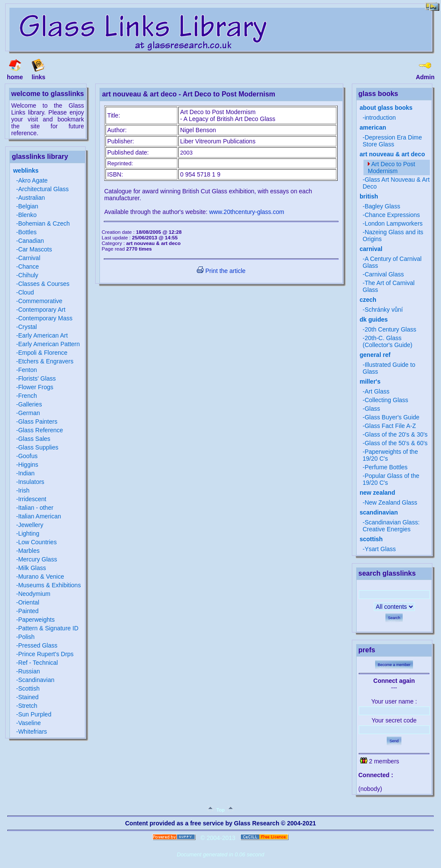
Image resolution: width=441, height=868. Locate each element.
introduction (380, 118)
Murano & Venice (41, 577)
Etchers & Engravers (46, 361)
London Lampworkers (394, 223)
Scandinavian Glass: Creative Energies (391, 526)
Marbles (29, 551)
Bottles (27, 232)
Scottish (29, 688)
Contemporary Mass (45, 318)
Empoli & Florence (43, 353)
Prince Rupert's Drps (46, 654)
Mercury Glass (37, 559)
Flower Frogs (36, 387)
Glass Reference (40, 430)
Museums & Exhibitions (50, 585)
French (28, 396)
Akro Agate (33, 180)
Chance (28, 267)
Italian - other (36, 508)
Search (394, 618)
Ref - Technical (38, 663)
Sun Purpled (35, 714)
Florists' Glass (37, 378)
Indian (26, 473)
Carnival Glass (384, 274)
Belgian (28, 206)
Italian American (40, 516)
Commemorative (40, 301)
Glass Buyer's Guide (392, 417)
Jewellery (31, 525)
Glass (373, 409)
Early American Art (43, 335)
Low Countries (37, 542)
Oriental (29, 602)
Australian (31, 198)
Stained (28, 697)
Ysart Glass (380, 549)
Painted (28, 611)
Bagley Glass (382, 206)
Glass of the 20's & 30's (396, 434)
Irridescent (32, 499)
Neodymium (34, 594)
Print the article (221, 271)
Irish (24, 490)
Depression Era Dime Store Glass (392, 141)
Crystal (28, 327)
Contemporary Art (42, 310)
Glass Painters (38, 422)
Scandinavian (36, 680)
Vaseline (30, 723)
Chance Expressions (392, 215)
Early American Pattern (49, 344)
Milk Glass (32, 568)
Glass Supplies (38, 447)
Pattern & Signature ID (48, 628)
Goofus (28, 456)
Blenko (27, 215)
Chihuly (28, 275)
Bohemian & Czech (44, 223)
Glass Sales (34, 439)
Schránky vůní (384, 310)
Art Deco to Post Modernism (391, 167)
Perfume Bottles (386, 467)
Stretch (28, 706)
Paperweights (36, 620)
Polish (26, 637)
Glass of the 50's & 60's (396, 443)
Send (394, 741)
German (29, 413)
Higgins (28, 465)
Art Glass (377, 391)
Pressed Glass (38, 645)
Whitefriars (33, 732)
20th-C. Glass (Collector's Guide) (388, 341)
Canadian (31, 241)
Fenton (28, 370)
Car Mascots (35, 249)
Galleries (30, 404)
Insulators (31, 482)
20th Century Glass (391, 329)
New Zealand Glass (391, 502)
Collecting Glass (387, 400)
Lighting (29, 533)
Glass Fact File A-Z (390, 426)
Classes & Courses (44, 284)
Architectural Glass (43, 189)
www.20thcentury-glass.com (247, 212)
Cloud (26, 292)
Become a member (394, 665)
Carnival (29, 258)
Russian (29, 671)
